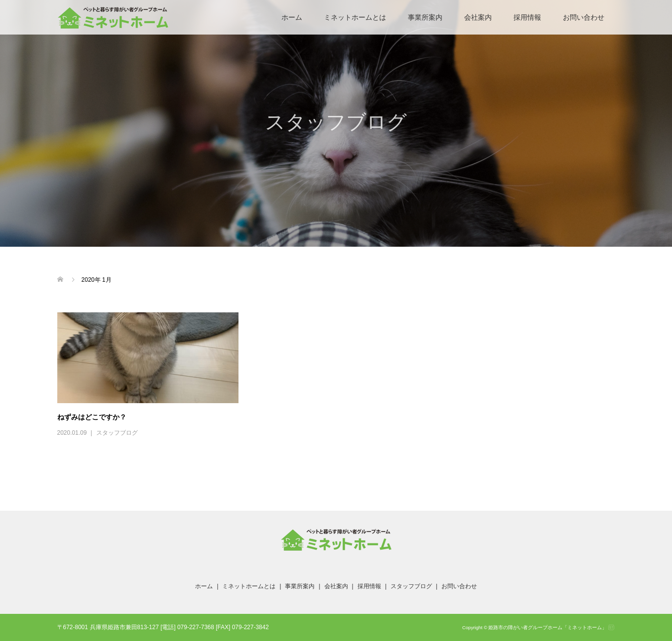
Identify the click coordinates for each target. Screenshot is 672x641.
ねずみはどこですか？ (92, 417)
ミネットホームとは (355, 17)
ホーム (292, 17)
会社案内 (478, 17)
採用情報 (527, 17)
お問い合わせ (584, 17)
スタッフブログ (117, 433)
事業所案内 (425, 17)
